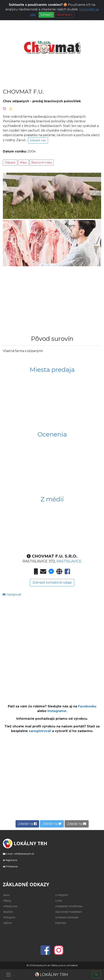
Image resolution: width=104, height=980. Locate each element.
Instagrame (57, 711)
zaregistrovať (40, 731)
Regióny (8, 912)
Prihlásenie (12, 867)
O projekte (62, 895)
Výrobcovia (10, 906)
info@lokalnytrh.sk (24, 854)
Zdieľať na (27, 824)
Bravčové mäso (42, 162)
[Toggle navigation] (8, 975)
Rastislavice (69, 561)
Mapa (6, 895)
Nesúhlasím (64, 15)
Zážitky (8, 923)
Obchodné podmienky (69, 912)
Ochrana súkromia (67, 918)
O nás (59, 901)
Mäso (23, 162)
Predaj (7, 901)
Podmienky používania (69, 906)
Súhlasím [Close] (46, 15)
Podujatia (9, 918)
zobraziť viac (38, 140)
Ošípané (10, 162)
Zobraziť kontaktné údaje (52, 583)
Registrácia (11, 860)
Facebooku (87, 706)
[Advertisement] (52, 298)
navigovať (12, 594)
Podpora (61, 923)
